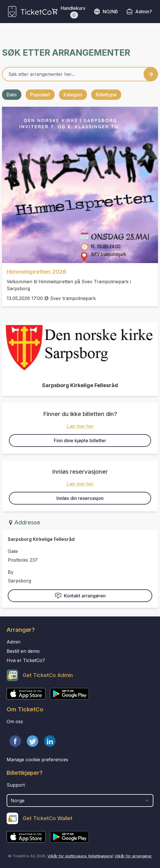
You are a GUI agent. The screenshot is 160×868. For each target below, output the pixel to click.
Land (13, 791)
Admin (14, 642)
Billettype (106, 95)
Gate (13, 551)
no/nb (106, 12)
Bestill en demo (23, 651)
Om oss (15, 721)
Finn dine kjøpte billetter (80, 440)
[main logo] (30, 12)
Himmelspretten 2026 (37, 272)
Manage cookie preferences (37, 760)
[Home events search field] (80, 74)
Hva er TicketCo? (26, 660)
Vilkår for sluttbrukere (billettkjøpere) (80, 856)
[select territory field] (80, 800)
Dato (12, 95)
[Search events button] (151, 74)
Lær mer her (80, 426)
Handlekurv (73, 12)
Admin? (144, 12)
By (11, 572)
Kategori (73, 95)
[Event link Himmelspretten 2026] (80, 185)
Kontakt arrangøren (80, 596)
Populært (40, 95)
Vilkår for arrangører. (133, 856)
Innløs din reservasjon (80, 498)
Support (16, 785)
